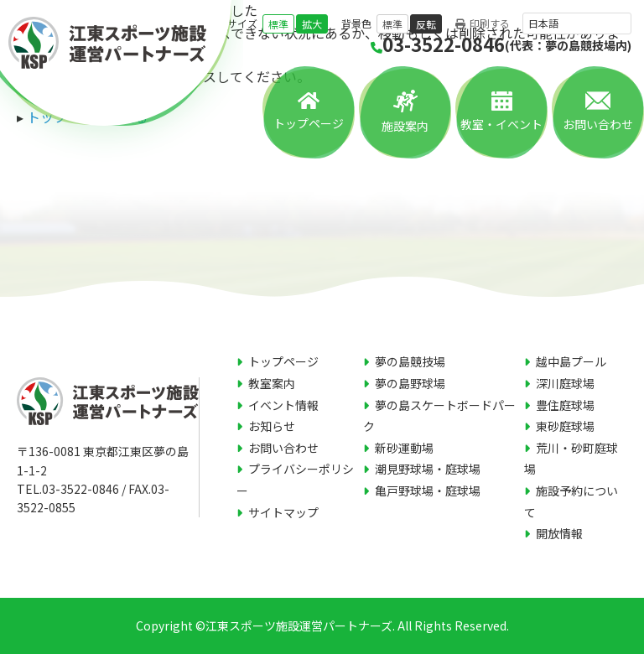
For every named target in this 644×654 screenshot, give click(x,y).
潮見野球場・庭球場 (428, 469)
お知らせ (272, 426)
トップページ (309, 123)
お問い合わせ (598, 124)
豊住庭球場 (565, 405)
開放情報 (559, 533)
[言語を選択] (577, 23)
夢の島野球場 (410, 383)
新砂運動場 (404, 448)
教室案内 (272, 383)
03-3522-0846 (501, 44)
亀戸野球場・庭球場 (428, 490)
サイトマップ (283, 512)
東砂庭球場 (565, 426)
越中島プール (571, 361)
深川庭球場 (565, 383)
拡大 (312, 24)
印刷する (483, 24)
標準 (278, 24)
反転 (426, 24)
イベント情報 (283, 405)
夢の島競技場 (410, 361)
